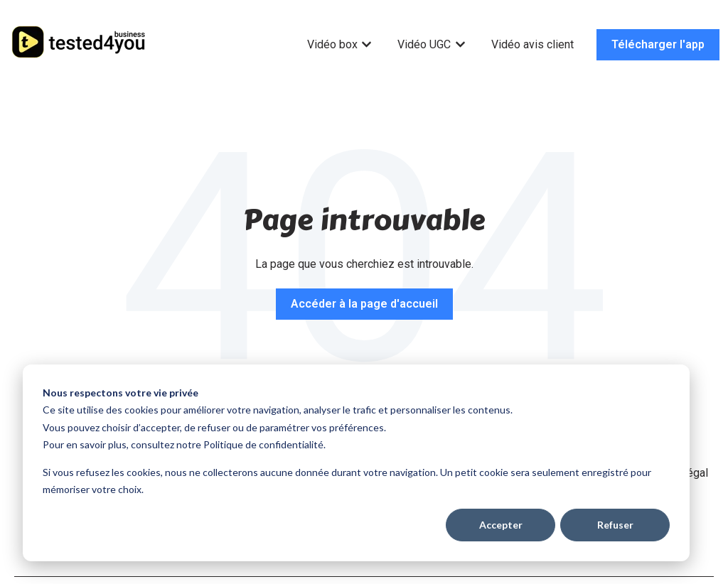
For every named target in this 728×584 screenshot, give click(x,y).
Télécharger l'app (658, 44)
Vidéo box (332, 44)
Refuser (615, 525)
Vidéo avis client (532, 44)
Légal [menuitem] (694, 473)
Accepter (501, 525)
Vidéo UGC (424, 44)
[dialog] (356, 463)
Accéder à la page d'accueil (364, 304)
